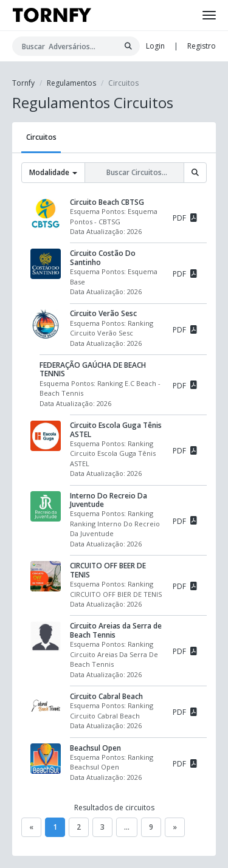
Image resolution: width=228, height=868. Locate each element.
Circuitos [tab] (41, 137)
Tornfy (23, 83)
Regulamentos (71, 83)
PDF (185, 217)
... (127, 827)
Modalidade (53, 172)
